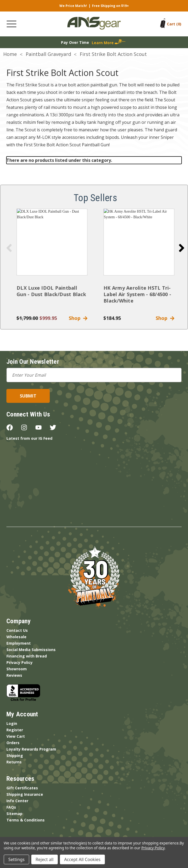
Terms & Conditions (26, 820)
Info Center (17, 801)
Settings (16, 859)
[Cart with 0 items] (174, 24)
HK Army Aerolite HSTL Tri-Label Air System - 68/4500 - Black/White (137, 294)
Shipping (15, 756)
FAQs (11, 807)
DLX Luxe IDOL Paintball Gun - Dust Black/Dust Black (51, 291)
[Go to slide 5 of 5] (9, 248)
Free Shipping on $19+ (110, 6)
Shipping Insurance (25, 794)
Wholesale (16, 637)
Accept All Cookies (82, 859)
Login (12, 723)
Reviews (14, 675)
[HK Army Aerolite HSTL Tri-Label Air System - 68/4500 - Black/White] (139, 242)
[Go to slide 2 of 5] (182, 248)
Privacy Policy (20, 662)
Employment (19, 643)
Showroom (17, 669)
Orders (13, 743)
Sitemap (14, 814)
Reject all (45, 859)
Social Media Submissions (31, 650)
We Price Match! (73, 6)
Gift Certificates (22, 788)
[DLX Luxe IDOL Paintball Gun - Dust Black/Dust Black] (52, 242)
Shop (78, 318)
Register (15, 730)
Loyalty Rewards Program (31, 749)
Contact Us (17, 630)
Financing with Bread (27, 656)
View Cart (16, 736)
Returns (14, 762)
